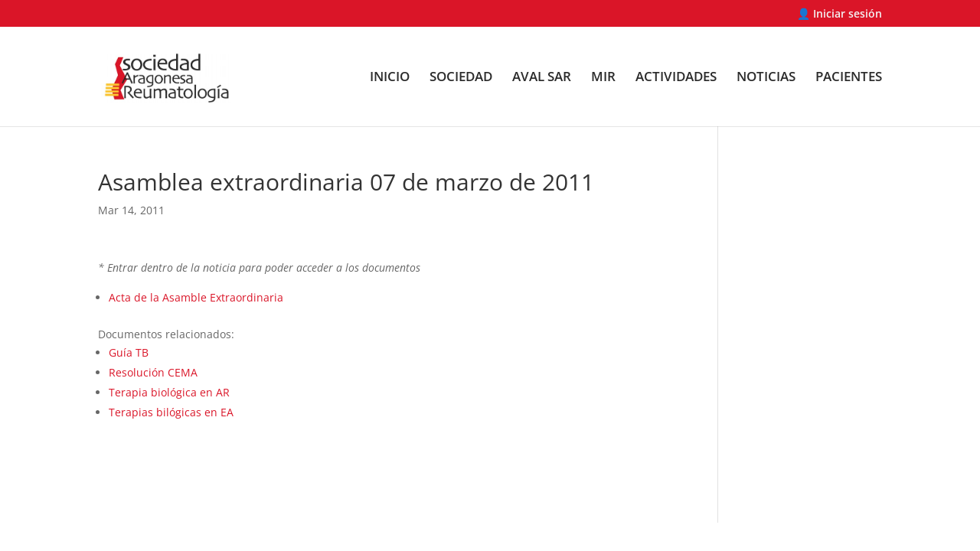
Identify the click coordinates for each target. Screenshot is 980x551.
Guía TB (129, 352)
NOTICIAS (766, 78)
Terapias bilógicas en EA (171, 412)
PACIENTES (849, 78)
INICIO (390, 78)
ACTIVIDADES (676, 78)
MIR (603, 78)
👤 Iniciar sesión (840, 15)
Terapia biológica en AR (169, 392)
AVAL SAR (542, 78)
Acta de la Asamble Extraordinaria (196, 297)
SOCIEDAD (461, 78)
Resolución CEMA (153, 372)
